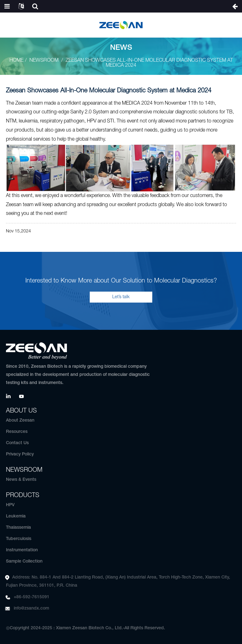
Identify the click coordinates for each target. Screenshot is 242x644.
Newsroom (44, 60)
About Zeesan (20, 421)
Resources (17, 432)
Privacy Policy (20, 454)
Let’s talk (121, 297)
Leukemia (16, 516)
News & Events (21, 480)
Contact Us (17, 443)
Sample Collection (24, 561)
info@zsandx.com (31, 608)
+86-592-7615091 (32, 597)
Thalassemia (18, 528)
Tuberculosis (19, 539)
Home (16, 60)
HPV (10, 505)
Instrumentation (22, 550)
